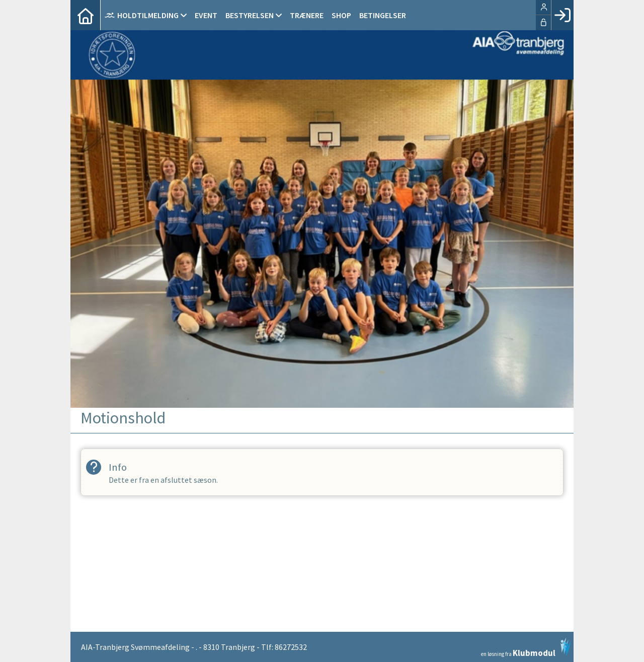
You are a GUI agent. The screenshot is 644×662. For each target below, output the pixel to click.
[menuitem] (86, 15)
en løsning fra (526, 647)
